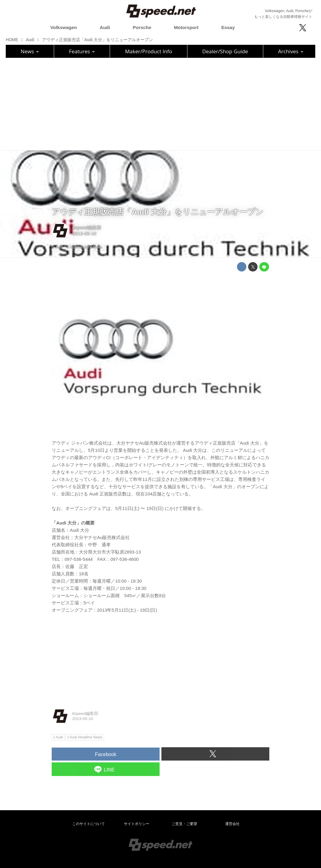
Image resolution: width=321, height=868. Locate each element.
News (30, 51)
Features (82, 51)
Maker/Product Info (149, 51)
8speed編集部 (87, 227)
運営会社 (232, 824)
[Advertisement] (160, 103)
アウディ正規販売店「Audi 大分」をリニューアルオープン (158, 212)
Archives (291, 51)
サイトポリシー (137, 824)
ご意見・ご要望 (184, 824)
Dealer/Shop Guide (225, 51)
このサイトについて (89, 824)
